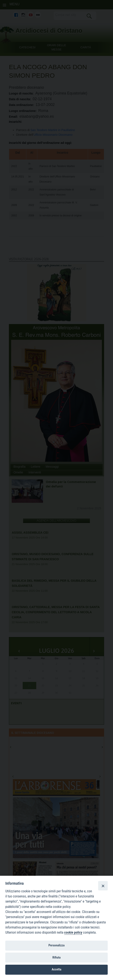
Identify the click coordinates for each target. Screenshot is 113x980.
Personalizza (57, 945)
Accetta (56, 969)
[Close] (103, 886)
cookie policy (73, 932)
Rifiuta (56, 957)
